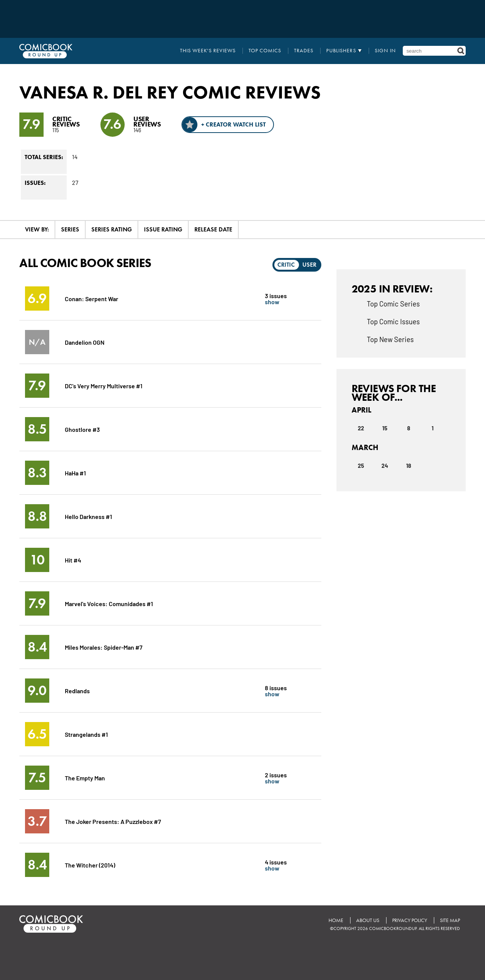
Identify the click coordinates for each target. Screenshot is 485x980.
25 (361, 466)
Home (336, 920)
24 (385, 466)
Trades (304, 51)
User (309, 265)
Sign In (385, 51)
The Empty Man (85, 778)
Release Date (213, 229)
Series (70, 229)
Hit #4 (73, 560)
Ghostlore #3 (82, 429)
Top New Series (390, 339)
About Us (368, 920)
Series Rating (112, 229)
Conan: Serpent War (92, 298)
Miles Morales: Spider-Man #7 (104, 647)
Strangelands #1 (86, 734)
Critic (286, 265)
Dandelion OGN (85, 342)
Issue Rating (163, 229)
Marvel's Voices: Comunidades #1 (109, 603)
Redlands (77, 690)
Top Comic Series (393, 303)
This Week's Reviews (208, 51)
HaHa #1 (75, 473)
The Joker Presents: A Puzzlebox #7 (113, 821)
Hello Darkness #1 (88, 516)
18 (409, 466)
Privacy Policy (410, 920)
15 (385, 428)
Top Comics (265, 51)
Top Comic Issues (393, 321)
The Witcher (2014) (90, 865)
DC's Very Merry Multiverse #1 (104, 385)
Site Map (450, 920)
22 (361, 428)
